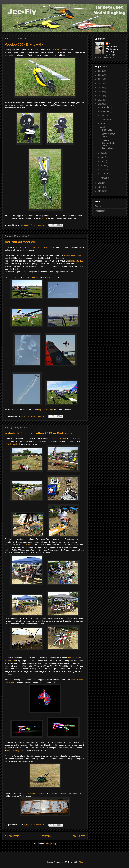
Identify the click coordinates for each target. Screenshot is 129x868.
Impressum (100, 211)
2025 (101, 71)
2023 (101, 75)
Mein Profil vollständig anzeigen (105, 56)
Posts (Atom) (50, 844)
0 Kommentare (38, 225)
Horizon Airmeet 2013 (22, 242)
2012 (101, 183)
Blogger (82, 862)
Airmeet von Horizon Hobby (43, 247)
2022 (101, 79)
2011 (101, 187)
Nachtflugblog (13, 750)
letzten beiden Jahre (73, 255)
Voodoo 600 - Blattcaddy (24, 44)
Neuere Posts (12, 836)
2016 (101, 92)
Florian (33, 277)
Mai (102, 161)
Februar (104, 174)
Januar (104, 178)
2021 (101, 83)
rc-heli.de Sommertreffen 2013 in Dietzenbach (41, 433)
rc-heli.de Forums (59, 438)
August (104, 124)
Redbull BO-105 (76, 261)
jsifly (11, 680)
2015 (101, 96)
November (106, 111)
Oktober (105, 116)
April (103, 166)
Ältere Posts (79, 836)
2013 (101, 104)
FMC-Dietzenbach (13, 444)
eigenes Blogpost (46, 410)
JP (110, 44)
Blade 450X (73, 658)
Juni (103, 157)
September (106, 120)
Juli (102, 153)
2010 (101, 191)
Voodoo (12, 661)
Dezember (106, 107)
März (103, 170)
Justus (44, 218)
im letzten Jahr (25, 545)
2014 (101, 100)
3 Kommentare (38, 825)
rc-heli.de (56, 50)
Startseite (46, 836)
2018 (101, 87)
